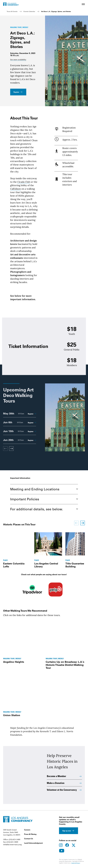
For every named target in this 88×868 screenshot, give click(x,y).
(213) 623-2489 (14, 839)
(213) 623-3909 (12, 842)
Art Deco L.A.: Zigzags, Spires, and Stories (56, 11)
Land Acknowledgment (33, 843)
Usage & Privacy (76, 863)
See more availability (18, 60)
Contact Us (29, 839)
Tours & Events (12, 11)
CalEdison (15, 189)
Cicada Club (24, 182)
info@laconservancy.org (12, 844)
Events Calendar (29, 11)
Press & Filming (30, 834)
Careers (27, 830)
